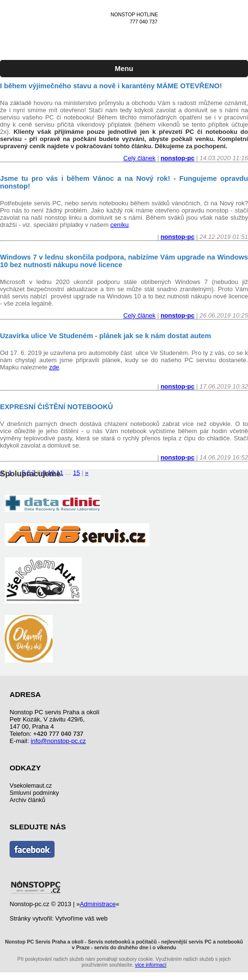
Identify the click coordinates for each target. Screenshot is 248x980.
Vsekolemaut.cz (31, 786)
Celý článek (140, 158)
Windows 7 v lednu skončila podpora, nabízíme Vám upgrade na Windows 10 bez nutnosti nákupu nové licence (124, 261)
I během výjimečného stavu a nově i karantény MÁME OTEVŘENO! (111, 86)
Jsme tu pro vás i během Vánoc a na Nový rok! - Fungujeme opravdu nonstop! (124, 182)
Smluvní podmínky (34, 793)
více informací (151, 965)
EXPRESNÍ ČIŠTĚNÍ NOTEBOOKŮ (56, 407)
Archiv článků (27, 800)
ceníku (119, 225)
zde (54, 367)
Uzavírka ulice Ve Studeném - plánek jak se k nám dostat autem (106, 336)
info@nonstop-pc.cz (58, 741)
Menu (124, 69)
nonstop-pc (177, 158)
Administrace (98, 904)
